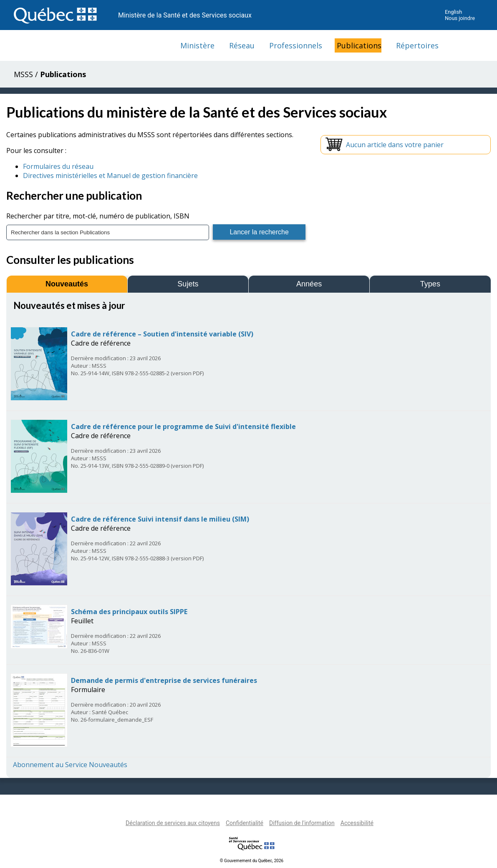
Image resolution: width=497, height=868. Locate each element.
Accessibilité (357, 823)
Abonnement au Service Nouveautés (70, 765)
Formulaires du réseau (58, 166)
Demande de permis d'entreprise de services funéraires (164, 680)
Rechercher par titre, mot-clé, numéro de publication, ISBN (98, 216)
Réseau (242, 45)
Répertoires (417, 45)
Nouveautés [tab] (67, 284)
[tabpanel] (248, 534)
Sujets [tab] (188, 284)
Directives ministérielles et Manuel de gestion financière (110, 176)
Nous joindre (460, 18)
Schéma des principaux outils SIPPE (129, 612)
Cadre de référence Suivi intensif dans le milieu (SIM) (160, 519)
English (453, 12)
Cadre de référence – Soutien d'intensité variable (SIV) (162, 334)
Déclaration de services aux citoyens (173, 823)
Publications (359, 45)
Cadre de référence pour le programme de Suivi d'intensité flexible (183, 426)
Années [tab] (309, 284)
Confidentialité (245, 823)
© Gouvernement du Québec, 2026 (252, 861)
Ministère (197, 45)
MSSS (23, 74)
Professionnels (296, 45)
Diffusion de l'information (302, 823)
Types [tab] (430, 284)
